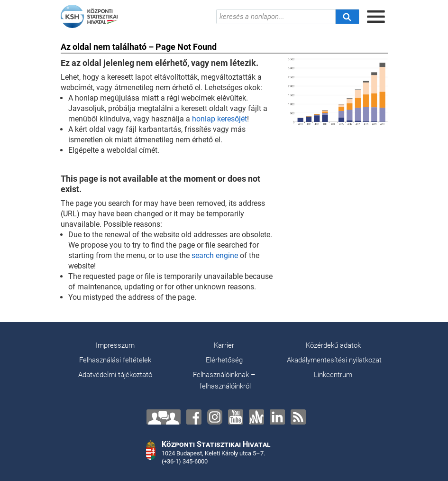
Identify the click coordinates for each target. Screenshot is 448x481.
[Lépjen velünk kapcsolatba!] (164, 417)
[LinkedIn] (277, 417)
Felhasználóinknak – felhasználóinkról (224, 380)
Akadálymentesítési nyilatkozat (334, 360)
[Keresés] (347, 17)
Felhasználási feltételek (115, 360)
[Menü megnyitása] (376, 17)
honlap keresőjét (219, 119)
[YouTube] (236, 417)
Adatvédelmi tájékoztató (115, 375)
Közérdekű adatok (333, 345)
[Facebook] (194, 417)
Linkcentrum (333, 375)
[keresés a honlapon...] (276, 17)
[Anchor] (256, 417)
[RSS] (298, 417)
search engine (215, 255)
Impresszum (115, 345)
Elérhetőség (224, 360)
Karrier (224, 345)
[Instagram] (215, 417)
